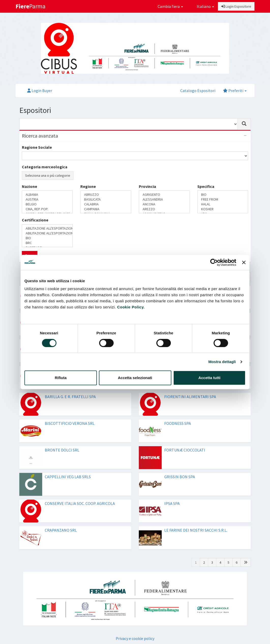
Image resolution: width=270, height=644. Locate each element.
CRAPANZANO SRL (61, 530)
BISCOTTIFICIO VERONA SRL (70, 423)
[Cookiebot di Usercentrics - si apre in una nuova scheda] (214, 262)
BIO (223, 195)
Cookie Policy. (131, 307)
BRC (47, 243)
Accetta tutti (209, 378)
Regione (88, 186)
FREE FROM (223, 199)
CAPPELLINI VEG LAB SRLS (68, 477)
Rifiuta (61, 378)
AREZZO (164, 209)
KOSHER (223, 209)
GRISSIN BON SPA (180, 477)
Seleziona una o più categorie (48, 175)
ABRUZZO (106, 195)
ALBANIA (47, 195)
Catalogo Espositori (198, 91)
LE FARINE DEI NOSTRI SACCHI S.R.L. (196, 530)
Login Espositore (236, 6)
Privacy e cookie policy (135, 638)
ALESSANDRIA (164, 199)
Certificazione (35, 220)
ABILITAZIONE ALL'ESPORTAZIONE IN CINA (47, 228)
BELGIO (47, 204)
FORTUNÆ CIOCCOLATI (185, 450)
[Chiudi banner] (244, 262)
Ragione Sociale (37, 147)
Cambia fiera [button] (170, 6)
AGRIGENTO (164, 195)
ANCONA (164, 204)
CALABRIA (106, 204)
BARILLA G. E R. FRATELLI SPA (70, 397)
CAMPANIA (106, 209)
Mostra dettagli (222, 362)
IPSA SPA (172, 503)
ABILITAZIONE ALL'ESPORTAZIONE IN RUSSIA (47, 233)
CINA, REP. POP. (47, 209)
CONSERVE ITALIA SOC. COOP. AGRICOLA (80, 503)
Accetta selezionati (135, 378)
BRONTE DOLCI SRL (62, 450)
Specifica (206, 186)
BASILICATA (106, 199)
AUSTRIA (47, 199)
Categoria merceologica (45, 167)
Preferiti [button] (235, 91)
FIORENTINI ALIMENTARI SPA (190, 397)
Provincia (147, 186)
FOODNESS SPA (178, 423)
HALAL (223, 204)
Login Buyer (40, 91)
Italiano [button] (202, 6)
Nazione (29, 186)
